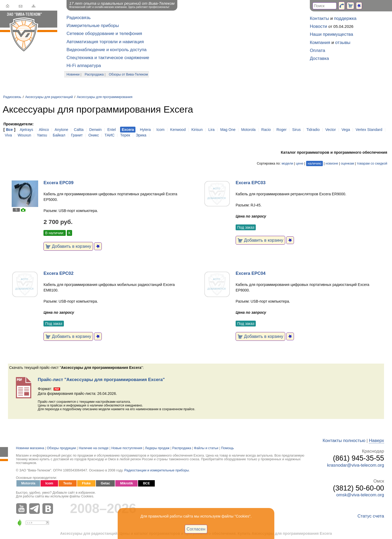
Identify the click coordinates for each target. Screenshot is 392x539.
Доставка (319, 58)
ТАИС (110, 135)
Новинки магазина (30, 448)
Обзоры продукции (61, 448)
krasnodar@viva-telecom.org (356, 465)
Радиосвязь (79, 18)
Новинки (73, 74)
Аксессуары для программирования (105, 97)
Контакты (319, 18)
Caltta (79, 130)
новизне (332, 164)
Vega (346, 130)
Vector (331, 130)
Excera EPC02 (58, 273)
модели (287, 164)
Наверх (376, 441)
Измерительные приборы (93, 26)
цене (299, 164)
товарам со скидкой (372, 164)
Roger (281, 130)
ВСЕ (146, 483)
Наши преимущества (331, 34)
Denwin (96, 130)
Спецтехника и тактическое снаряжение (108, 58)
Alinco (44, 130)
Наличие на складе (94, 448)
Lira (211, 130)
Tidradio (313, 130)
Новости (318, 26)
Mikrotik (126, 483)
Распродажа (94, 74)
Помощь (228, 448)
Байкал (59, 135)
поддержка (345, 18)
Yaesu (42, 135)
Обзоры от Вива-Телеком (128, 74)
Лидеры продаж (157, 448)
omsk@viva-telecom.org (360, 495)
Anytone (61, 130)
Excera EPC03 (251, 183)
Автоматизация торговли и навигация (105, 42)
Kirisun (197, 130)
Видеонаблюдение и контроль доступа (107, 50)
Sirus (297, 130)
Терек (125, 135)
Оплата (318, 50)
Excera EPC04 (251, 273)
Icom (160, 130)
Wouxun (24, 135)
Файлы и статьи (206, 448)
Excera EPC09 (58, 183)
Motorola (248, 130)
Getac (105, 483)
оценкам (347, 164)
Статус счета (371, 516)
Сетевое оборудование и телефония (104, 34)
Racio (266, 130)
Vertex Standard (369, 130)
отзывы (343, 43)
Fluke (86, 483)
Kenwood (178, 130)
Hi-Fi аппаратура (84, 66)
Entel (112, 130)
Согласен (196, 529)
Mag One (228, 130)
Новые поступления (127, 448)
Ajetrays (26, 130)
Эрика (141, 135)
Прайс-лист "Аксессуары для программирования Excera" (101, 380)
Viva (8, 135)
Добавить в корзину (68, 246)
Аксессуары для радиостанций (49, 97)
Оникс (94, 135)
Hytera (145, 130)
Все (10, 130)
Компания (320, 43)
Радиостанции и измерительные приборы (157, 470)
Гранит (77, 135)
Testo (68, 483)
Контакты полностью (344, 441)
